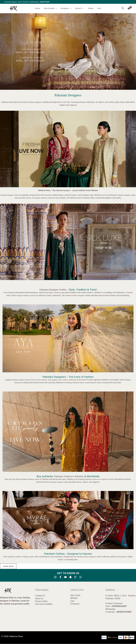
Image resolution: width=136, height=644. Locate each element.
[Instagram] (55, 577)
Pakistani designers (35, 102)
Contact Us (40, 596)
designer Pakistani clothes (47, 198)
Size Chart (75, 595)
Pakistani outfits (59, 293)
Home (38, 8)
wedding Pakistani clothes (78, 383)
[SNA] (70, 577)
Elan (65, 380)
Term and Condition (44, 604)
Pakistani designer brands (23, 380)
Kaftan (91, 8)
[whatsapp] (81, 577)
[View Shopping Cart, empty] (129, 8)
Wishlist (74, 598)
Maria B (80, 8)
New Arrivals (50, 8)
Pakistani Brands (16, 383)
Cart (72, 601)
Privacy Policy (41, 601)
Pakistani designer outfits (59, 482)
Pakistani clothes (32, 479)
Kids (99, 8)
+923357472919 (44, 2)
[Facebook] (60, 577)
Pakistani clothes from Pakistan (97, 479)
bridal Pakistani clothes (25, 198)
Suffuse (71, 380)
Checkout (75, 604)
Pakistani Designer (63, 191)
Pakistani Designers (68, 95)
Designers (66, 8)
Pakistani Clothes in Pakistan (69, 476)
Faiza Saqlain (57, 380)
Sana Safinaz (45, 380)
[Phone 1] (76, 577)
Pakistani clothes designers (76, 295)
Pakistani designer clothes (11, 195)
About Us (39, 599)
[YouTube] (65, 577)
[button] (56, 8)
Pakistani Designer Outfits (53, 290)
